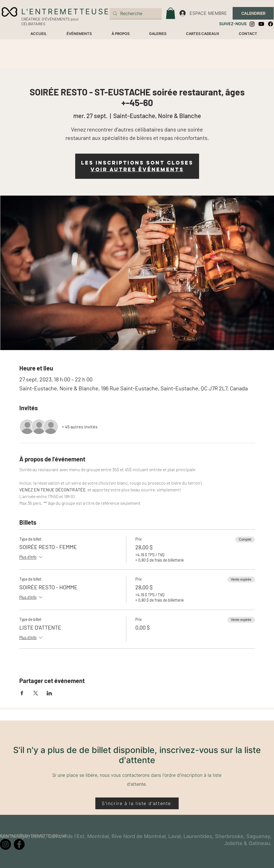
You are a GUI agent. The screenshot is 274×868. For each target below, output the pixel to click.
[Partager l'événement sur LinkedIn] (49, 693)
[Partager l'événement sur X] (36, 693)
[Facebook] (271, 24)
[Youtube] (261, 24)
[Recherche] (135, 14)
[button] (171, 13)
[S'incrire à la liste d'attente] (137, 803)
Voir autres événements (137, 169)
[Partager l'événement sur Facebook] (22, 693)
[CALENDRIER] (253, 13)
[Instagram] (252, 24)
